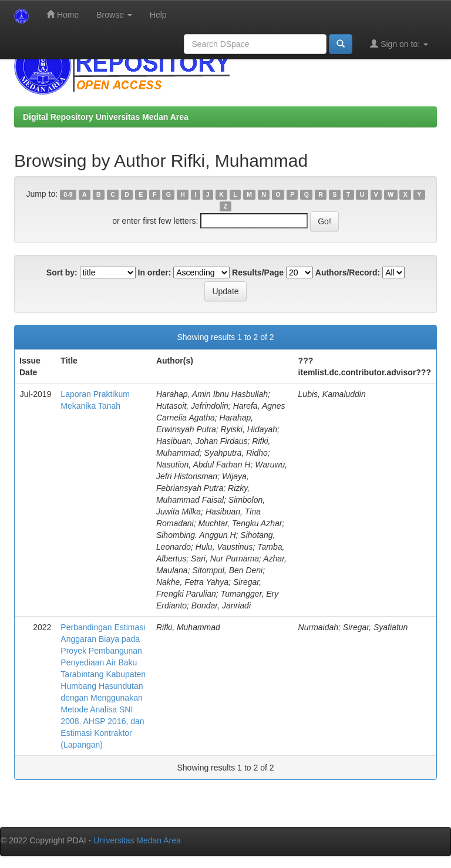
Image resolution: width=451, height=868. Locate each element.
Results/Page (258, 272)
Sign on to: (399, 44)
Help (158, 15)
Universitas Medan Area (137, 840)
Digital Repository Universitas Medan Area (106, 117)
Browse (114, 15)
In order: (155, 272)
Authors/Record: (348, 272)
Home (63, 14)
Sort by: (62, 272)
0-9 (68, 194)
